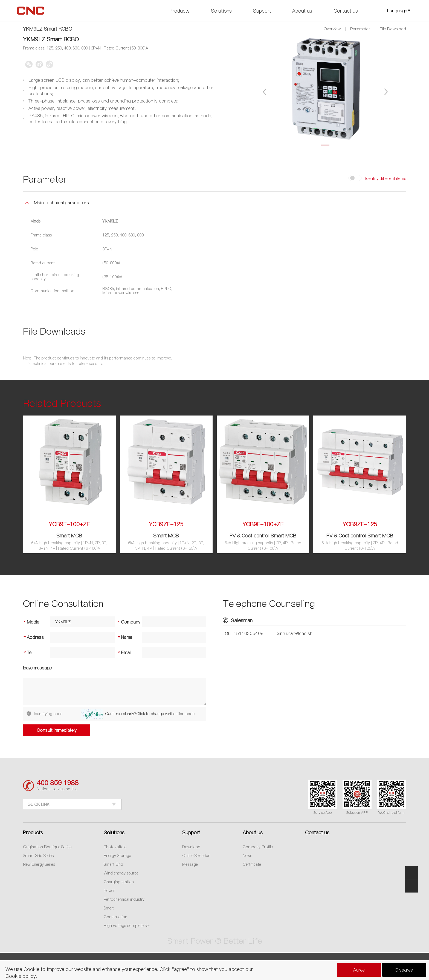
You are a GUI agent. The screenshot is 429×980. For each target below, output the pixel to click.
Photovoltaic (115, 847)
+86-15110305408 (243, 633)
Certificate (252, 864)
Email (123, 653)
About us (302, 11)
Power (109, 891)
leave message (37, 668)
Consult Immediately (57, 730)
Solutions (221, 11)
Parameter (360, 29)
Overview (332, 29)
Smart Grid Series (38, 856)
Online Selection (196, 856)
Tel (28, 653)
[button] (265, 92)
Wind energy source (121, 873)
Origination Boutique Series (47, 847)
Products (180, 11)
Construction (115, 917)
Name (123, 637)
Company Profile (258, 847)
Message (190, 864)
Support (262, 11)
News (247, 856)
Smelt (109, 908)
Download (191, 847)
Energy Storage (117, 856)
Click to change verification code (166, 714)
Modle (31, 622)
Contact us (346, 11)
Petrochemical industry (124, 899)
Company (127, 622)
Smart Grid (113, 864)
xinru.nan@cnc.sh (295, 633)
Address (33, 637)
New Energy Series (39, 864)
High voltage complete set (127, 926)
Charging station (119, 882)
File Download (393, 29)
